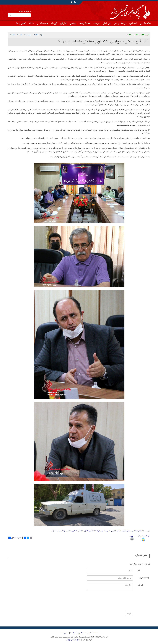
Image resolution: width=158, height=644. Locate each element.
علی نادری (88, 531)
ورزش (73, 23)
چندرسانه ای (42, 23)
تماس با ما (21, 23)
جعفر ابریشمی (137, 531)
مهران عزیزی (56, 531)
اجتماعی (133, 23)
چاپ (132, 537)
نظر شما (140, 585)
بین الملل (107, 23)
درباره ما (73, 633)
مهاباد (64, 531)
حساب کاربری (82, 633)
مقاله (31, 23)
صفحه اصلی (145, 23)
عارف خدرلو (96, 531)
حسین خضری (106, 531)
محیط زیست (85, 23)
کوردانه (54, 23)
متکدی (81, 531)
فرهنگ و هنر (120, 23)
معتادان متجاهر (72, 531)
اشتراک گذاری (15, 538)
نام (139, 570)
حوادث (96, 23)
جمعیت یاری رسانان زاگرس (121, 531)
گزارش (63, 23)
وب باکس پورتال (72, 640)
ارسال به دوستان (143, 538)
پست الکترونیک (143, 577)
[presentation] (124, 602)
